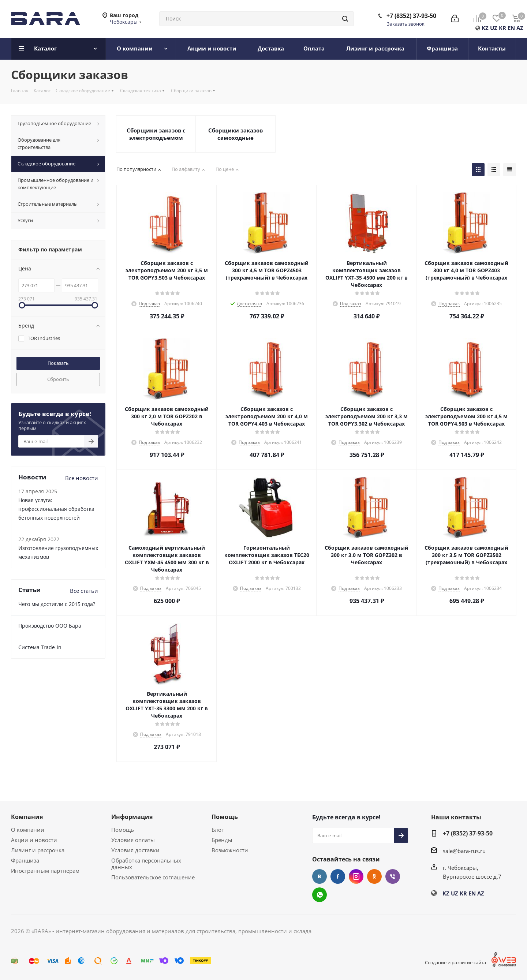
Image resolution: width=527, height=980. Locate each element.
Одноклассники (374, 876)
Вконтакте (319, 876)
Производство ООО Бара (50, 626)
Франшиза (25, 860)
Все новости (82, 478)
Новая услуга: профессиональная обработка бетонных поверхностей (56, 509)
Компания (27, 817)
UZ (494, 28)
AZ (520, 28)
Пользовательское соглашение (153, 877)
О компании (28, 830)
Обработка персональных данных (146, 864)
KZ (485, 28)
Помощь (123, 830)
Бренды (222, 840)
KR (502, 28)
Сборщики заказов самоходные (236, 134)
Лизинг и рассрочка (38, 850)
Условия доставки (135, 850)
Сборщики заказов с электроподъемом (156, 134)
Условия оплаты (133, 840)
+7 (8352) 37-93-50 (411, 16)
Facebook (338, 876)
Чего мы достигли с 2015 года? (57, 604)
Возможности (230, 850)
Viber (393, 876)
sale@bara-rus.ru (464, 851)
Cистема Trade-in (40, 647)
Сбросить (58, 379)
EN (511, 28)
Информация (132, 817)
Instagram (356, 876)
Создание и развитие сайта (455, 962)
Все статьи (84, 591)
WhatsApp (319, 895)
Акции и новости (34, 840)
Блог (218, 830)
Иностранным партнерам (45, 871)
